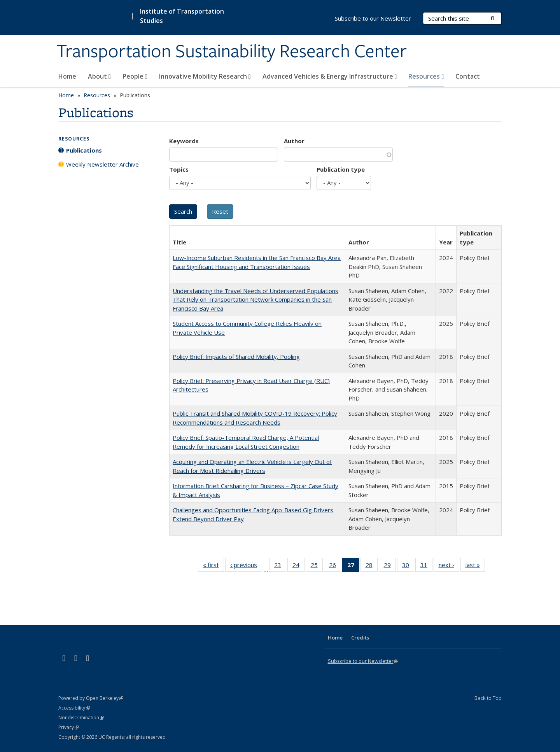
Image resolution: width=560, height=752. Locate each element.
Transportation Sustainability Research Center (232, 52)
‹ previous (246, 566)
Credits (360, 638)
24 (298, 566)
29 (390, 566)
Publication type (341, 169)
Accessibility (74, 708)
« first (213, 566)
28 (372, 566)
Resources (426, 76)
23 (280, 566)
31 (426, 566)
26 (335, 566)
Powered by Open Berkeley (91, 698)
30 (408, 566)
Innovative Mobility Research (205, 76)
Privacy (68, 727)
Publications (84, 150)
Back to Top (488, 698)
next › (449, 566)
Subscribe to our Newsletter (373, 18)
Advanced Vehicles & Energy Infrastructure (330, 76)
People (135, 76)
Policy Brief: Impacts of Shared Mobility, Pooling (236, 357)
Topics (179, 169)
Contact (468, 76)
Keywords (184, 141)
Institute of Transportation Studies (182, 16)
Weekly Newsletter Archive (102, 164)
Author (294, 141)
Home (67, 76)
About (99, 76)
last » (475, 566)
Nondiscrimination (81, 718)
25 (317, 566)
